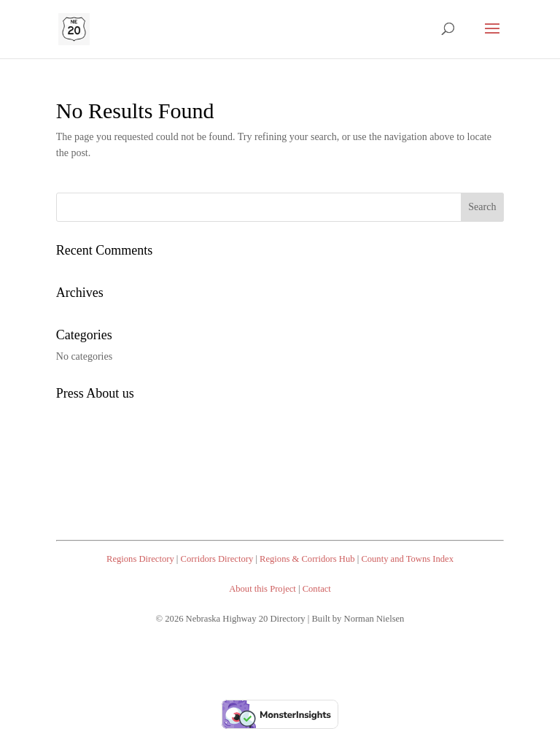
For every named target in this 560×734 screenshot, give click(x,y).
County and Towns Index (407, 559)
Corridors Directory (217, 559)
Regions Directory (140, 559)
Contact (317, 589)
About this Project (262, 589)
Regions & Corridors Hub (307, 559)
